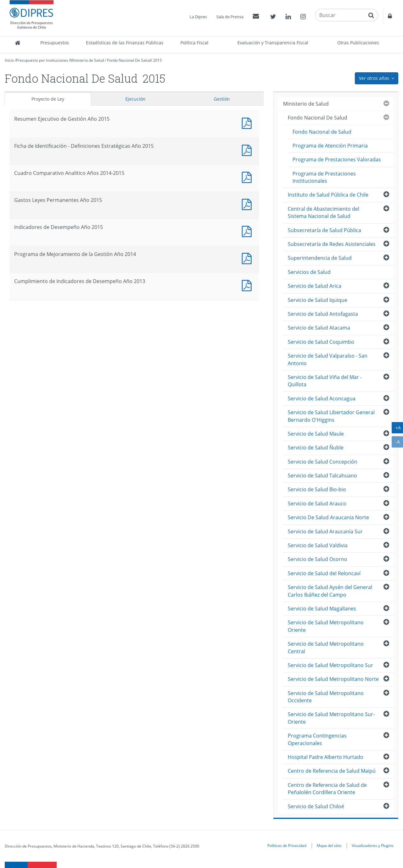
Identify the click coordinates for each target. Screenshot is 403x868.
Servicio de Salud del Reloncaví (324, 573)
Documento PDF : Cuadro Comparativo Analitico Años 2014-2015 (248, 177)
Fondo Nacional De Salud (129, 60)
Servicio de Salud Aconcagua (322, 398)
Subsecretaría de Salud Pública (324, 230)
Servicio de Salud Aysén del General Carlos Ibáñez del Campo (330, 591)
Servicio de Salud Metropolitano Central (326, 647)
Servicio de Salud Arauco (317, 504)
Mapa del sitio (329, 845)
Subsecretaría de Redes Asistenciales (332, 244)
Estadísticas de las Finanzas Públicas (125, 43)
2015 (157, 60)
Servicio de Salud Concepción (323, 462)
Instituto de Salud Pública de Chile (328, 195)
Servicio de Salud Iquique (318, 300)
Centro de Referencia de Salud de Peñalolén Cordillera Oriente (327, 789)
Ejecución (135, 99)
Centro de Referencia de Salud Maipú (332, 771)
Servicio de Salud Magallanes (322, 609)
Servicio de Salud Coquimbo (321, 342)
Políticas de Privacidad (287, 845)
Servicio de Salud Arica (315, 286)
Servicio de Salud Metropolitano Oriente (326, 626)
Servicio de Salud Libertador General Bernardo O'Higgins (331, 416)
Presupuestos (55, 43)
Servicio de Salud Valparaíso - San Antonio (328, 359)
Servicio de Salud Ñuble (316, 448)
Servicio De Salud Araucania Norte (328, 517)
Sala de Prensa (230, 17)
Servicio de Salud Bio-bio (317, 489)
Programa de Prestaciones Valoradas (337, 159)
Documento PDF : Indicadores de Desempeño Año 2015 (248, 231)
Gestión (222, 99)
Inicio (9, 60)
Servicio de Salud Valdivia (318, 545)
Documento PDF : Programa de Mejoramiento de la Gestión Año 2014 (248, 258)
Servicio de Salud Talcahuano (322, 476)
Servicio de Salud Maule (316, 434)
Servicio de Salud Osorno (318, 559)
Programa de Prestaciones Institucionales (324, 177)
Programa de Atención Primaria (330, 146)
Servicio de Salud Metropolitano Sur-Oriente (331, 718)
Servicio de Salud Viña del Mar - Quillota (325, 381)
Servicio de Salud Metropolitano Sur (330, 665)
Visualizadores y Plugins (373, 845)
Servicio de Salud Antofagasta (323, 314)
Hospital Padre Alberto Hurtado (326, 757)
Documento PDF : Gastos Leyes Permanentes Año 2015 (248, 204)
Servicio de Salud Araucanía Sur (325, 531)
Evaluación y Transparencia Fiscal (273, 43)
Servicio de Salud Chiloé (316, 806)
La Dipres (198, 17)
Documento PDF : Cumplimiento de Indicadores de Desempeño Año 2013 (248, 285)
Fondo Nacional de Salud (322, 132)
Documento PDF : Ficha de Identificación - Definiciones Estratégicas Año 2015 (248, 150)
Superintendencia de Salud (320, 258)
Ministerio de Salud (87, 60)
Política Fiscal (194, 43)
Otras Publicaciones (358, 43)
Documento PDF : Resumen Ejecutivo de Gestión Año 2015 (248, 122)
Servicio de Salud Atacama (319, 328)
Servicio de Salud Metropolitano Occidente (326, 697)
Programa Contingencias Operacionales (317, 739)
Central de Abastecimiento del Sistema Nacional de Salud (324, 212)
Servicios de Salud (309, 272)
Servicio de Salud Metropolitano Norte (333, 679)
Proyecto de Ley (48, 99)
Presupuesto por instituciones (42, 60)
